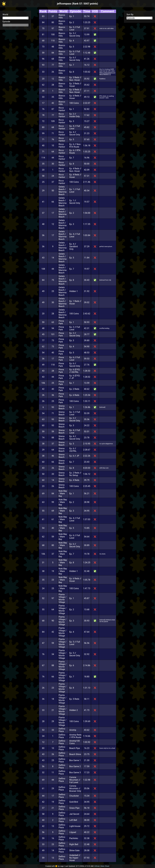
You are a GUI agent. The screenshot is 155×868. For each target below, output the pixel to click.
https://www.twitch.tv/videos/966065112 (107, 73)
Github (97, 866)
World (5, 14)
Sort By (130, 14)
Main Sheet (105, 866)
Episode (6, 22)
